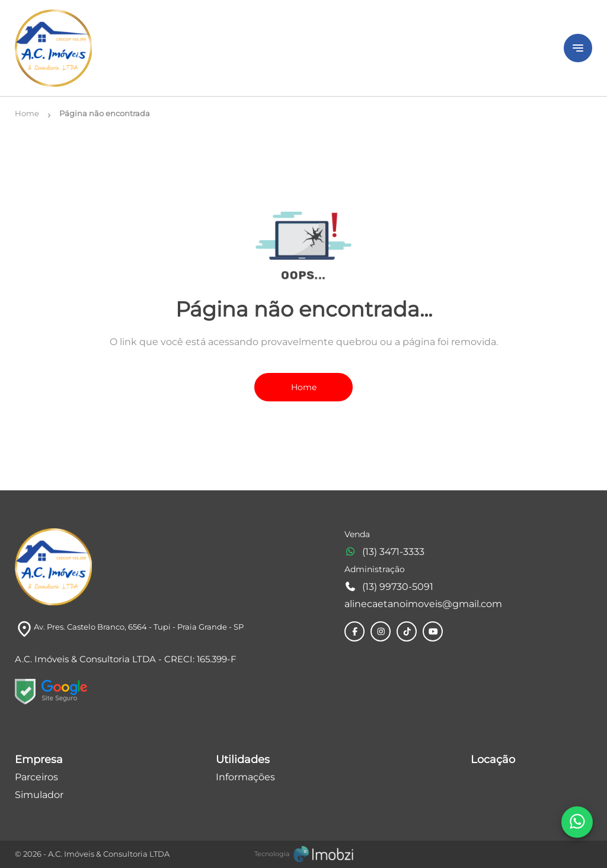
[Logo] (282, 48)
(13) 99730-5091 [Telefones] (389, 587)
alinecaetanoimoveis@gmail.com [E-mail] (423, 604)
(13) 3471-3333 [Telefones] (384, 552)
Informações (245, 777)
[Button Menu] (578, 48)
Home (303, 387)
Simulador (39, 795)
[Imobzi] (304, 854)
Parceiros (36, 777)
